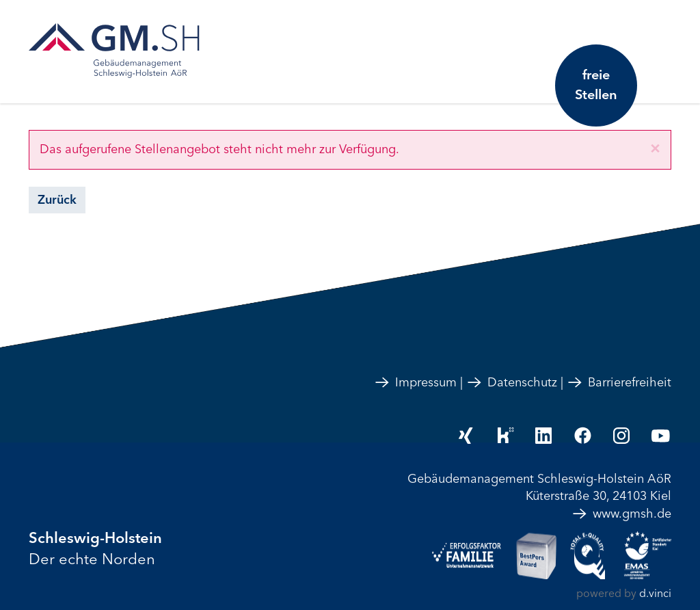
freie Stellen (596, 85)
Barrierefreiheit (619, 382)
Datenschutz (512, 382)
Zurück (57, 200)
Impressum (415, 382)
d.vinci (655, 594)
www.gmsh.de (621, 514)
